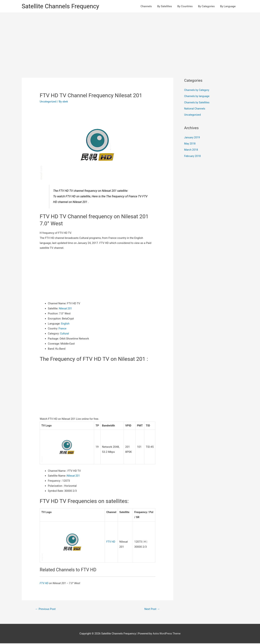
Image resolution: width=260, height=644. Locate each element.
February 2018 (193, 155)
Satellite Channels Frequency (62, 6)
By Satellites (165, 6)
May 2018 (190, 143)
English (65, 324)
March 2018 (191, 149)
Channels (146, 6)
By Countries (185, 6)
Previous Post (46, 609)
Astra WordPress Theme (167, 634)
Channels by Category (197, 90)
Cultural (65, 334)
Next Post (152, 609)
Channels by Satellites (197, 102)
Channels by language (197, 96)
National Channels (195, 109)
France (63, 329)
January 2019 (192, 137)
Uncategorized (48, 102)
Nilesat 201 (66, 309)
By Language (228, 6)
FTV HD (111, 542)
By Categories (206, 6)
